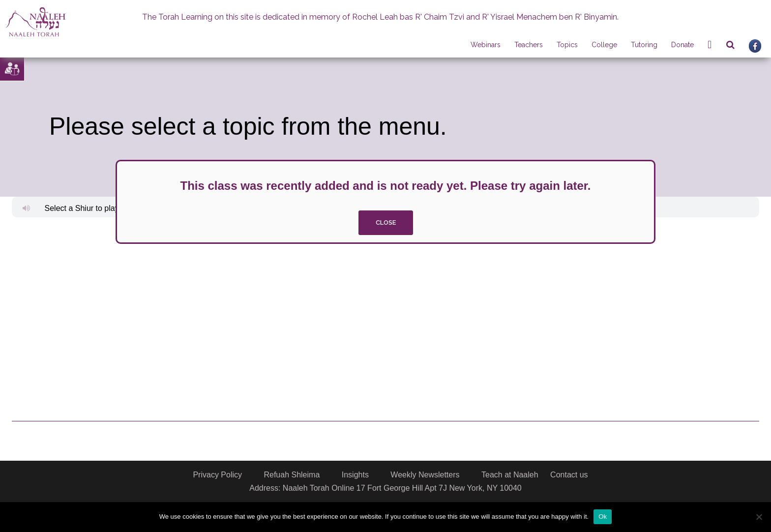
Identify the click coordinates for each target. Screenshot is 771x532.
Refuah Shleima (292, 475)
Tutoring (644, 45)
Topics (567, 45)
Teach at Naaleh (510, 475)
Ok (603, 517)
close (386, 222)
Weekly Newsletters (425, 475)
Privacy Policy (217, 475)
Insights (355, 475)
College (604, 45)
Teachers (529, 45)
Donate (682, 45)
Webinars (486, 45)
